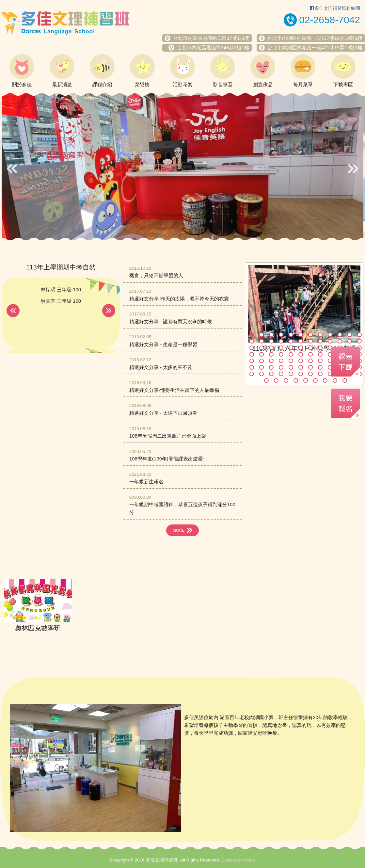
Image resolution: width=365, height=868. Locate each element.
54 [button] (301, 361)
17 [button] (291, 341)
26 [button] (262, 348)
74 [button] (262, 374)
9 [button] (330, 335)
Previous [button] (12, 169)
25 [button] (252, 348)
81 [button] (330, 374)
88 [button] (296, 380)
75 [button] (271, 374)
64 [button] (281, 367)
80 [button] (320, 374)
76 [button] (281, 374)
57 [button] (330, 361)
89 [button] (306, 380)
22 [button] (340, 341)
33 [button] (330, 348)
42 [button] (301, 354)
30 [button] (301, 348)
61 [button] (252, 367)
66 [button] (301, 367)
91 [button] (325, 380)
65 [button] (291, 367)
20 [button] (320, 341)
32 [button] (320, 348)
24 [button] (359, 341)
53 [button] (291, 361)
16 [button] (281, 341)
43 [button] (310, 354)
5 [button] (291, 335)
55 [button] (310, 361)
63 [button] (271, 367)
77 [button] (291, 374)
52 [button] (281, 361)
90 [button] (315, 380)
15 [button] (271, 341)
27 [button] (271, 348)
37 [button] (252, 354)
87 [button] (286, 380)
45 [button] (330, 354)
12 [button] (359, 335)
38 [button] (262, 354)
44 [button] (320, 354)
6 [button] (301, 335)
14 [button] (262, 341)
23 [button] (350, 341)
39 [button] (271, 354)
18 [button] (301, 341)
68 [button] (320, 367)
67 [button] (310, 367)
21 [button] (330, 341)
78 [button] (301, 374)
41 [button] (291, 354)
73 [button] (252, 374)
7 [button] (310, 335)
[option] (182, 167)
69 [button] (330, 367)
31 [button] (310, 348)
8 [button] (320, 335)
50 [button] (262, 361)
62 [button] (262, 367)
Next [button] (353, 169)
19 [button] (310, 341)
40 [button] (281, 354)
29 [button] (291, 348)
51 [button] (271, 361)
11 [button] (350, 335)
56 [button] (320, 361)
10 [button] (340, 335)
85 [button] (266, 380)
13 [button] (252, 341)
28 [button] (281, 348)
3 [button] (271, 335)
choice (249, 860)
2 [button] (262, 335)
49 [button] (252, 361)
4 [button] (281, 335)
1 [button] (252, 335)
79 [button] (310, 374)
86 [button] (276, 380)
